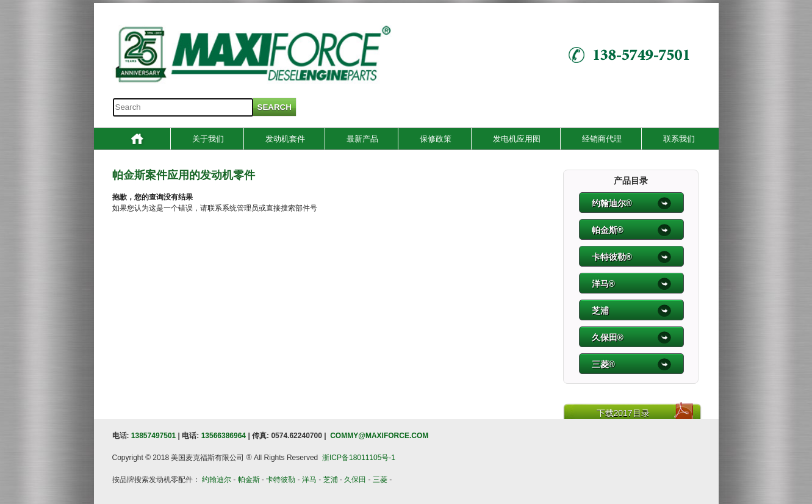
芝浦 (331, 480)
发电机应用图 (517, 139)
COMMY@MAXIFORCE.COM (379, 436)
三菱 (380, 480)
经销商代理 (602, 139)
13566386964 (224, 436)
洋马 (309, 480)
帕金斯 (249, 480)
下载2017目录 (623, 413)
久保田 (355, 480)
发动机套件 (285, 139)
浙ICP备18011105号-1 (359, 458)
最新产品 (362, 139)
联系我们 (679, 139)
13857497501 (153, 436)
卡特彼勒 (281, 480)
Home (137, 141)
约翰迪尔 (217, 480)
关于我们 (208, 139)
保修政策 (436, 139)
